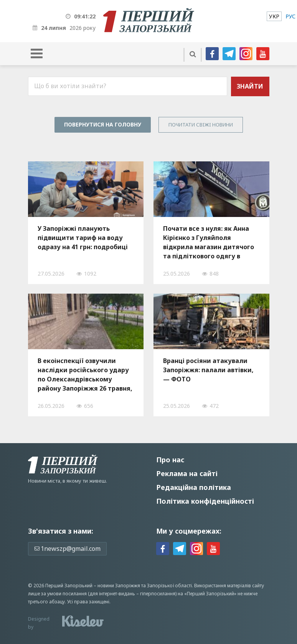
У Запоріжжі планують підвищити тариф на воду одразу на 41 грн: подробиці (83, 238)
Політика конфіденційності (205, 501)
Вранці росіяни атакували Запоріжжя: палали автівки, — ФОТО (208, 370)
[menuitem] (274, 16)
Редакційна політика (194, 487)
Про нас (170, 460)
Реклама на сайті (187, 473)
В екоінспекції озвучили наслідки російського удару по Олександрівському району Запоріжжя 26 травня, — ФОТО (85, 375)
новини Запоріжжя (119, 586)
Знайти (250, 86)
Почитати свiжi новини (201, 125)
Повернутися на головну (103, 124)
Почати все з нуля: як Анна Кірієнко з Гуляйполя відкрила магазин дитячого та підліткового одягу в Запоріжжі (209, 242)
